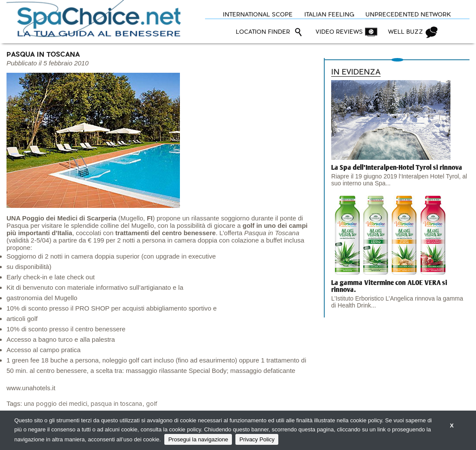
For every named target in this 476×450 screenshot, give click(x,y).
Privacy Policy (257, 439)
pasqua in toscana (116, 404)
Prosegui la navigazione (198, 439)
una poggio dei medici (55, 404)
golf (152, 404)
